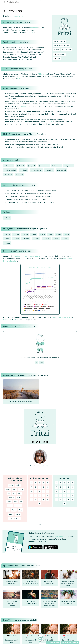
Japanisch (68, 166)
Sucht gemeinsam (53, 642)
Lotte (17, 234)
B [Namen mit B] (60, 483)
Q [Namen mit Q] (60, 495)
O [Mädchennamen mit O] (48, 491)
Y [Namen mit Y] (73, 499)
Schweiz (6, 320)
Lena (14, 510)
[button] (27, 425)
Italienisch (56, 166)
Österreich (66, 317)
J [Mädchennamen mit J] (48, 487)
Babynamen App (60, 536)
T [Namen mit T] (73, 495)
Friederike (34, 28)
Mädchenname (20, 16)
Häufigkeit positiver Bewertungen (27, 256)
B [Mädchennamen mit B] (35, 483)
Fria (30, 74)
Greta (8, 243)
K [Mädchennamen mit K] (31, 491)
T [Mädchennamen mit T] (48, 495)
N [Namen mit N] (69, 491)
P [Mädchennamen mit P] (31, 495)
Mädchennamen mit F (62, 45)
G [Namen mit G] (60, 487)
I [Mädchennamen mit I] (44, 487)
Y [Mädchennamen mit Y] (48, 499)
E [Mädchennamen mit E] (48, 483)
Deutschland (56, 317)
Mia (15, 489)
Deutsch (21, 166)
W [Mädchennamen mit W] (39, 499)
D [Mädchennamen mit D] (44, 483)
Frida (40, 74)
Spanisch (8, 174)
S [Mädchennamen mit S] (44, 495)
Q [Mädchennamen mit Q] (35, 495)
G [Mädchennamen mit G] (35, 487)
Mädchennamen (60, 41)
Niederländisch (10, 170)
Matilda (27, 239)
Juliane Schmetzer (43, 466)
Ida (51, 234)
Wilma (66, 239)
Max (51, 122)
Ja (36, 362)
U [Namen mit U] (56, 499)
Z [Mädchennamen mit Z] (39, 504)
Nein (42, 362)
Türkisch (19, 174)
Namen (57, 49)
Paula (17, 239)
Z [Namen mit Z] (64, 504)
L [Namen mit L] (60, 491)
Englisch (31, 166)
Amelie (9, 502)
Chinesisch (9, 166)
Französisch (44, 166)
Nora (20, 510)
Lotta (26, 234)
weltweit (16, 320)
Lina (21, 502)
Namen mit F (67, 49)
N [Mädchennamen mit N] (44, 491)
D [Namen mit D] (69, 483)
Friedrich (29, 33)
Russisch (49, 170)
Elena (11, 514)
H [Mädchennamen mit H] (39, 487)
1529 (57, 58)
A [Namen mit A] (56, 483)
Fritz (20, 30)
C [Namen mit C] (64, 483)
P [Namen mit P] (56, 495)
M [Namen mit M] (64, 491)
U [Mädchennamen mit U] (31, 499)
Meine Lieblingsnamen (69, 642)
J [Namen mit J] (73, 487)
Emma (37, 239)
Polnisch (24, 170)
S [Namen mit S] (69, 495)
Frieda (45, 74)
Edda (8, 239)
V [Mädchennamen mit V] (35, 499)
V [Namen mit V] (60, 499)
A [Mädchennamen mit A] (31, 483)
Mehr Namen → (14, 518)
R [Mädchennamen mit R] (39, 495)
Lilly (9, 493)
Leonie (18, 514)
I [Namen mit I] (69, 487)
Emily (19, 497)
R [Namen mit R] (64, 495)
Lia (14, 493)
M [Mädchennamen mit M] (39, 491)
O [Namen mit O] (73, 491)
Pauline (47, 239)
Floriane (23, 106)
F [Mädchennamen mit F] (31, 487)
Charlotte (18, 506)
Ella (68, 234)
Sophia (8, 489)
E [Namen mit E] (73, 483)
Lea (8, 510)
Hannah (11, 497)
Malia (10, 506)
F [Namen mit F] (56, 487)
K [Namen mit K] (56, 491)
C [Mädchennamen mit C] (39, 483)
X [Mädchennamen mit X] (44, 499)
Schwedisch (61, 170)
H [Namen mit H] (64, 487)
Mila (20, 493)
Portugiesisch (36, 170)
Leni (35, 234)
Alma (57, 239)
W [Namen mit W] (64, 499)
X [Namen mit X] (69, 499)
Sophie (18, 485)
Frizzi (18, 76)
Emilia (11, 485)
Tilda (43, 234)
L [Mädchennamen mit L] (35, 491)
